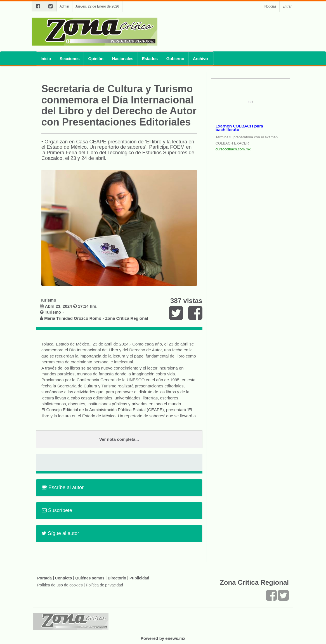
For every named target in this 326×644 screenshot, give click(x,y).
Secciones (69, 59)
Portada (44, 578)
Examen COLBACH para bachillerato (239, 128)
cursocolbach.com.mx (233, 149)
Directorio (117, 578)
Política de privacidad (104, 585)
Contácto (64, 578)
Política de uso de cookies (60, 585)
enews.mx (175, 638)
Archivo (200, 59)
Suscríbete (57, 510)
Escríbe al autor (63, 487)
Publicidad (139, 578)
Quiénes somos (90, 578)
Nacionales (123, 59)
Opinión (96, 59)
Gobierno (175, 59)
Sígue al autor (60, 533)
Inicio (46, 59)
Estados (150, 59)
